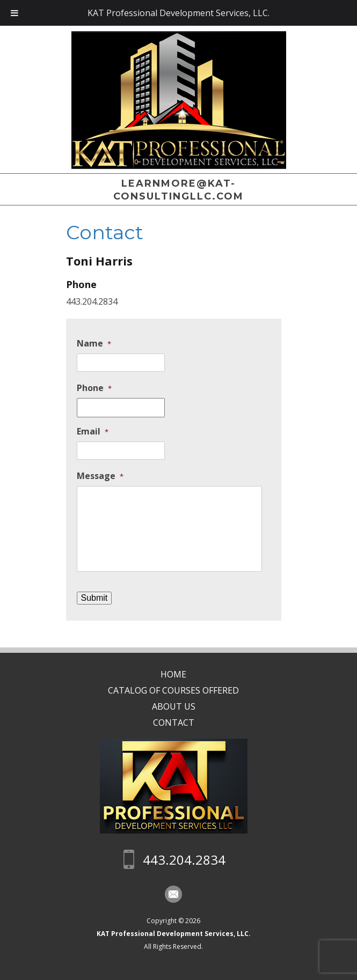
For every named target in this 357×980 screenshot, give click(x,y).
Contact (178, 723)
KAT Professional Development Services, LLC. (178, 934)
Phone (94, 388)
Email (93, 432)
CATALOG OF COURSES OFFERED (179, 690)
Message (100, 476)
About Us (178, 706)
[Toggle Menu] (14, 13)
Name (94, 344)
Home (179, 674)
